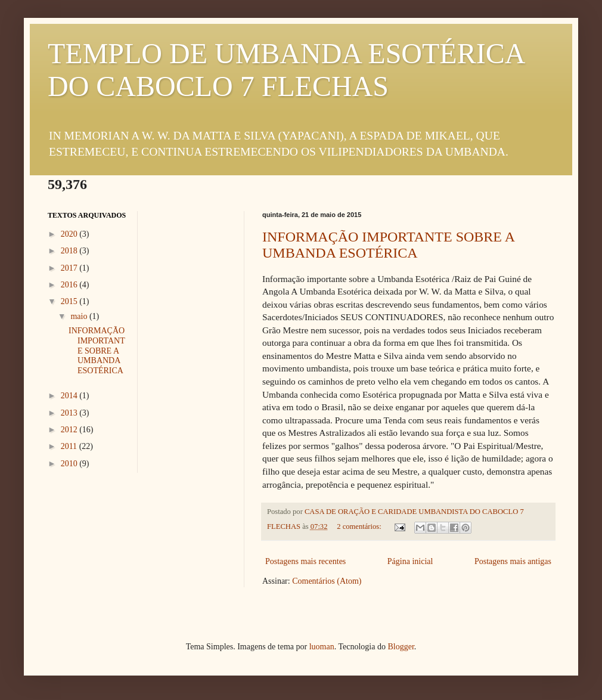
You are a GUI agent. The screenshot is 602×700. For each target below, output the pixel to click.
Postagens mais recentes (305, 561)
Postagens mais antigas (513, 561)
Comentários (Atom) (327, 581)
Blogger (401, 647)
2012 (70, 430)
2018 (70, 251)
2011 (70, 446)
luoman (322, 647)
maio (80, 316)
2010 (70, 464)
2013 (70, 413)
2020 (70, 234)
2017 (70, 268)
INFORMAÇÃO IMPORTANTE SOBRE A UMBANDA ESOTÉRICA (388, 245)
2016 (70, 285)
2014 (70, 396)
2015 (70, 301)
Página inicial (410, 561)
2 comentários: (360, 526)
